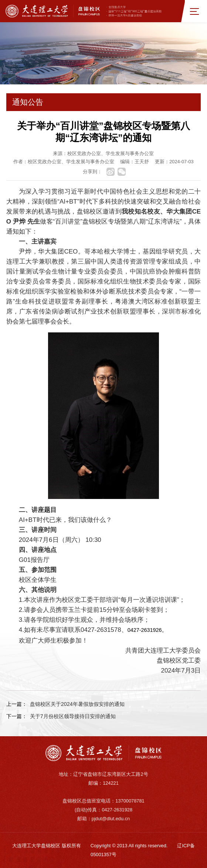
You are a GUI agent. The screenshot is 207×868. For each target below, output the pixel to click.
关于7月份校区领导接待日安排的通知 (73, 716)
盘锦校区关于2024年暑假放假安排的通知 (77, 704)
